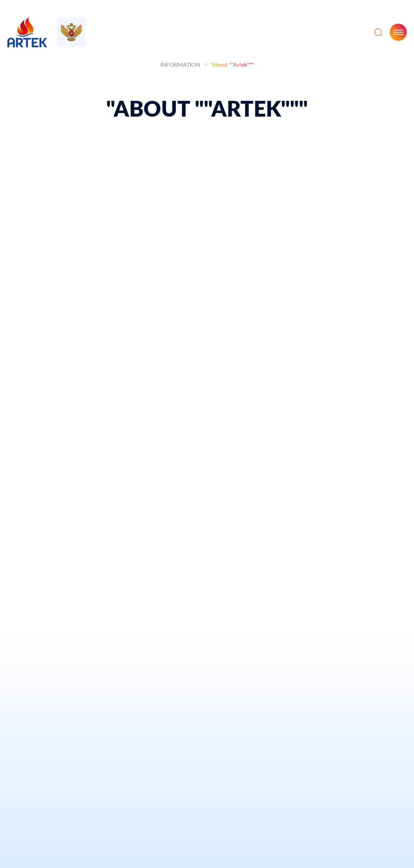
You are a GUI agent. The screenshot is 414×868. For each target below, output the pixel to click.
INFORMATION (180, 64)
